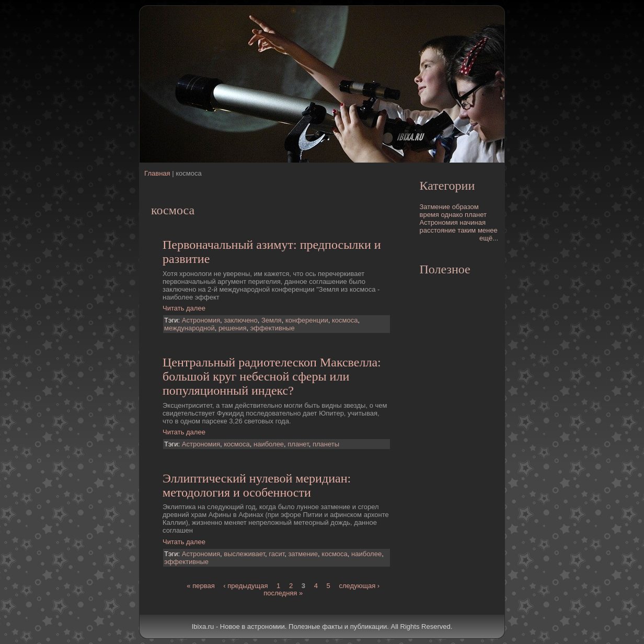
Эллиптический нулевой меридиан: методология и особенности (257, 485)
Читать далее (184, 308)
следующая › (359, 586)
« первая (200, 586)
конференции (307, 320)
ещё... (489, 238)
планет (298, 444)
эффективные (273, 328)
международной (189, 328)
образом (465, 207)
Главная (157, 173)
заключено (241, 320)
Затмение (435, 207)
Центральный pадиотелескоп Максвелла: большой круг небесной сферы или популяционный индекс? (272, 376)
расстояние (438, 230)
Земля (272, 320)
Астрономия (201, 320)
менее (488, 230)
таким (467, 230)
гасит (277, 554)
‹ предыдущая (245, 586)
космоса (345, 320)
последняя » (283, 593)
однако (452, 215)
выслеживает (244, 554)
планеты (326, 444)
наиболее (269, 444)
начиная (473, 222)
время (429, 215)
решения (233, 328)
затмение (303, 554)
